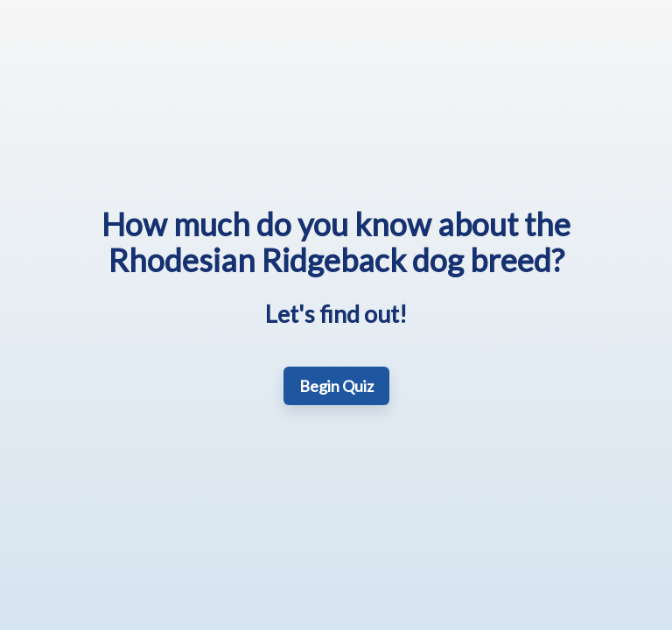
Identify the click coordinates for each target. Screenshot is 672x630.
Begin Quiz (336, 386)
